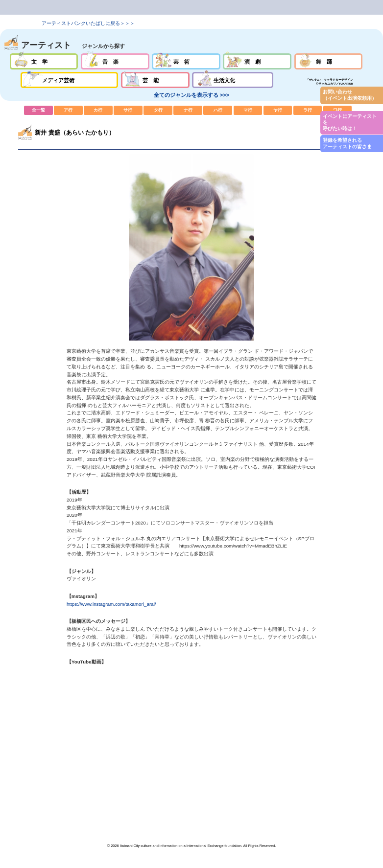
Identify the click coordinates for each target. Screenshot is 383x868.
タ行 (158, 110)
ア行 (68, 110)
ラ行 (308, 110)
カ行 (98, 110)
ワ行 (338, 110)
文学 (44, 61)
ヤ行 (278, 110)
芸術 (186, 61)
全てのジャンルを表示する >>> (192, 95)
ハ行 (218, 110)
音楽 (115, 61)
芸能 (155, 80)
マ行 (248, 110)
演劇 (257, 61)
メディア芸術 (69, 80)
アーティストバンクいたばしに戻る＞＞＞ (88, 23)
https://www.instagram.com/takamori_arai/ (111, 604)
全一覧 (38, 110)
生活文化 (233, 80)
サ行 (128, 110)
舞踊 (329, 61)
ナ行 (188, 110)
